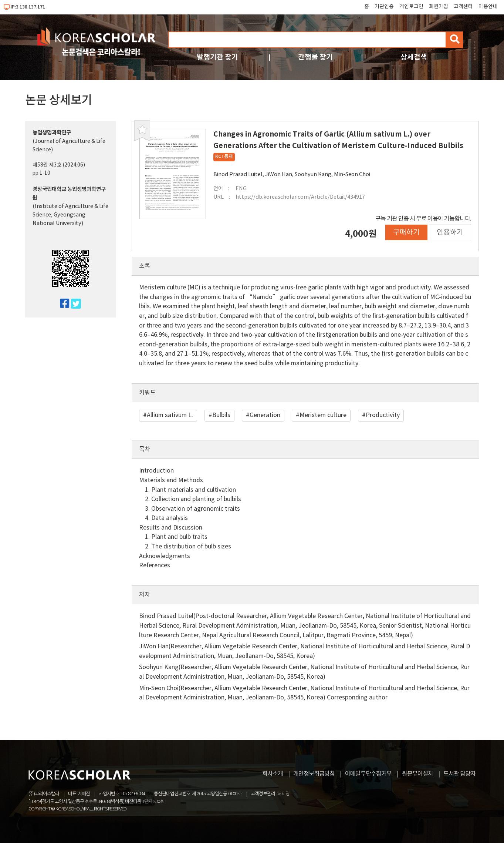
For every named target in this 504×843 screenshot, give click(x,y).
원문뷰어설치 (417, 774)
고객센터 (463, 7)
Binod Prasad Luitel (238, 174)
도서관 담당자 (459, 774)
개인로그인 (411, 7)
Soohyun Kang (313, 174)
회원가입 (439, 7)
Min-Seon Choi (352, 174)
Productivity (383, 415)
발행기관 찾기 (217, 57)
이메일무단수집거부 (368, 774)
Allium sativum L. (170, 415)
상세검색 (414, 57)
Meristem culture (323, 415)
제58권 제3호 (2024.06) (59, 165)
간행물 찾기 (315, 57)
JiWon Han (279, 174)
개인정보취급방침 (314, 774)
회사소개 (273, 774)
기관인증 (384, 7)
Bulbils (221, 415)
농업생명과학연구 (52, 133)
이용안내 (488, 7)
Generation (265, 415)
